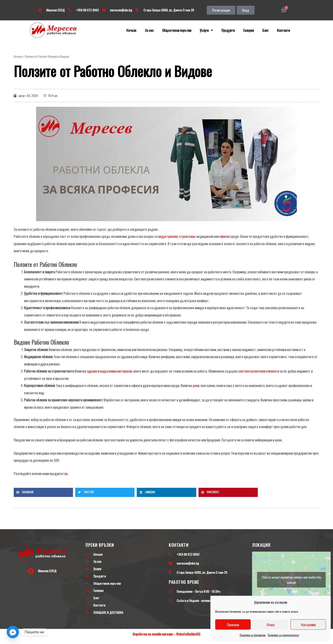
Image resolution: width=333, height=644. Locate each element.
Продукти (228, 30)
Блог (265, 30)
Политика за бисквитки (253, 635)
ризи (196, 385)
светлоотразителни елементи (259, 371)
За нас (149, 30)
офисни (224, 236)
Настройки (308, 625)
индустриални (168, 236)
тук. (66, 473)
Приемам (233, 625)
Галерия (248, 30)
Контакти (283, 30)
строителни (187, 236)
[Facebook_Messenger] (13, 632)
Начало (131, 30)
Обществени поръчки (177, 30)
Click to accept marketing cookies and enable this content (291, 580)
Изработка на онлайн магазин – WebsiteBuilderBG (166, 634)
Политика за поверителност (283, 635)
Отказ (271, 625)
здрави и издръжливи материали (109, 371)
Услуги (206, 30)
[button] (221, 10)
